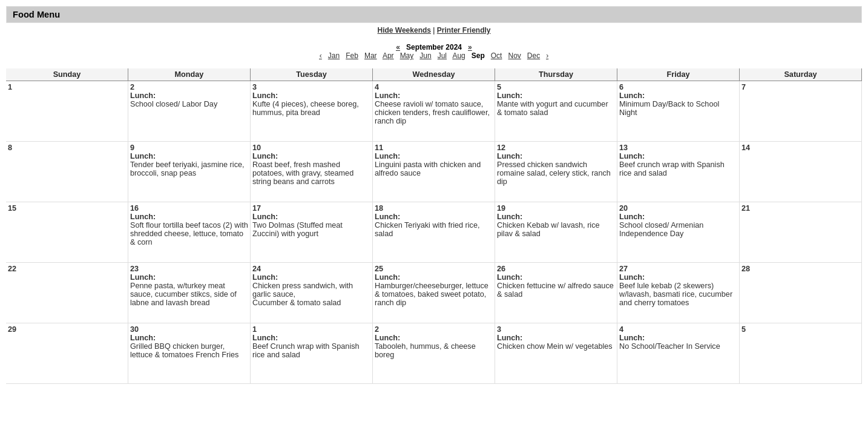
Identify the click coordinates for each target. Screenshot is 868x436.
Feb (352, 56)
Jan (334, 56)
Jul (442, 56)
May (407, 56)
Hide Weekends (404, 30)
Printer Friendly (464, 30)
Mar (371, 56)
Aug (459, 56)
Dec (534, 56)
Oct (497, 56)
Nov (514, 56)
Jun (425, 56)
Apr (388, 56)
